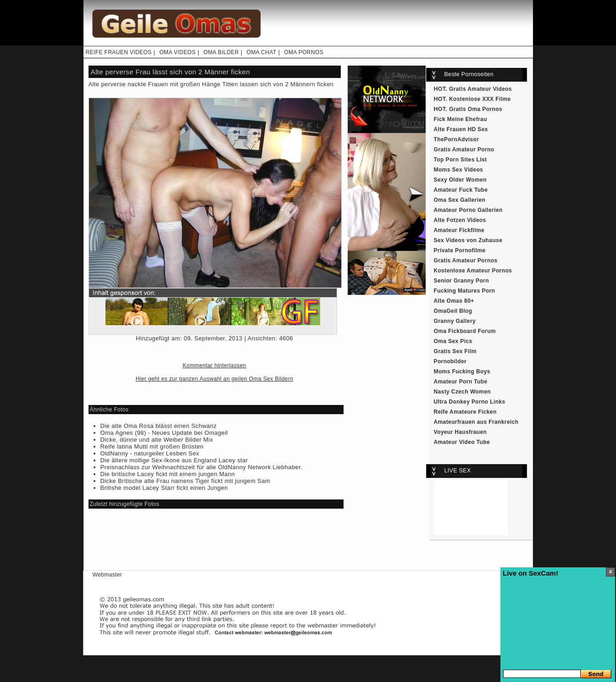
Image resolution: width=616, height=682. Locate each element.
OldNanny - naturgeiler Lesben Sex (150, 453)
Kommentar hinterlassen (214, 366)
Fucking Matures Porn (465, 291)
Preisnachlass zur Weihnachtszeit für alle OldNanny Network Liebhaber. (202, 467)
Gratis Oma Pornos (476, 109)
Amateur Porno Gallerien (468, 210)
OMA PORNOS (304, 52)
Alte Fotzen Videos (460, 220)
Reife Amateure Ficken (465, 412)
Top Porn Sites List (461, 160)
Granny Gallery (455, 321)
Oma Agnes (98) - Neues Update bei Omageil (164, 433)
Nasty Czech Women (462, 392)
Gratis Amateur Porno (464, 150)
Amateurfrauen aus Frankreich (476, 422)
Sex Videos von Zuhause (468, 240)
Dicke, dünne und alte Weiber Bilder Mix (157, 440)
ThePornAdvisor (457, 139)
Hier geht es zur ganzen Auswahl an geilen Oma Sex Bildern (215, 379)
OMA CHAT (261, 52)
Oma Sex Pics (453, 341)
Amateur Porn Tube (461, 382)
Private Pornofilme (460, 250)
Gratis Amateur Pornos (466, 261)
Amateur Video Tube (462, 442)
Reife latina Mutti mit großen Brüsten (152, 446)
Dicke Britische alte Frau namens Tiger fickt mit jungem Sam (186, 481)
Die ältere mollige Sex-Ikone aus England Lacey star (174, 460)
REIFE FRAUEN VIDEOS (119, 52)
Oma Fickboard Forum (465, 331)
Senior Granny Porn (461, 281)
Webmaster (108, 575)
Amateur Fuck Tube (461, 190)
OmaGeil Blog (453, 311)
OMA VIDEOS (177, 52)
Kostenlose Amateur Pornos (473, 271)
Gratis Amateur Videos (480, 89)
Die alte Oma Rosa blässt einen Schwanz (159, 426)
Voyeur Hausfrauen (461, 432)
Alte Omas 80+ (454, 301)
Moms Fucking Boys (462, 371)
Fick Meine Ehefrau (461, 119)
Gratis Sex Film (455, 351)
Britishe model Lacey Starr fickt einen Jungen (164, 488)
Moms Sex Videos (459, 170)
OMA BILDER (221, 52)
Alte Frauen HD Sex (461, 129)
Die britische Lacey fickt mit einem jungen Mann (168, 474)
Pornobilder (450, 361)
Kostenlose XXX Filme (480, 99)
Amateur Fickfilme (459, 230)
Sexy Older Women (460, 180)
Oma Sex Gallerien (460, 200)
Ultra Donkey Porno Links (470, 402)
